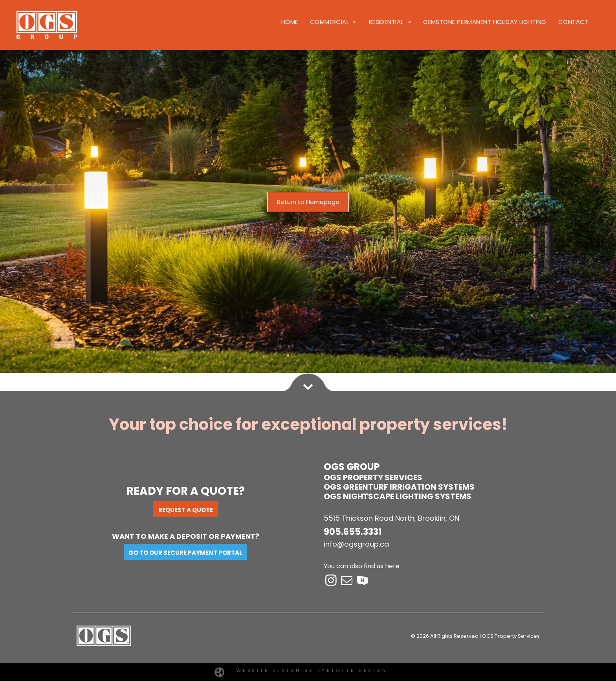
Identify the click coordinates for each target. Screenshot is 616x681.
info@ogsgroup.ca (356, 544)
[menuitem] (290, 22)
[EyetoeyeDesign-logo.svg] (219, 675)
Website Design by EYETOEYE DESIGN (312, 670)
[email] (346, 581)
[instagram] (331, 581)
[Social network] (362, 581)
